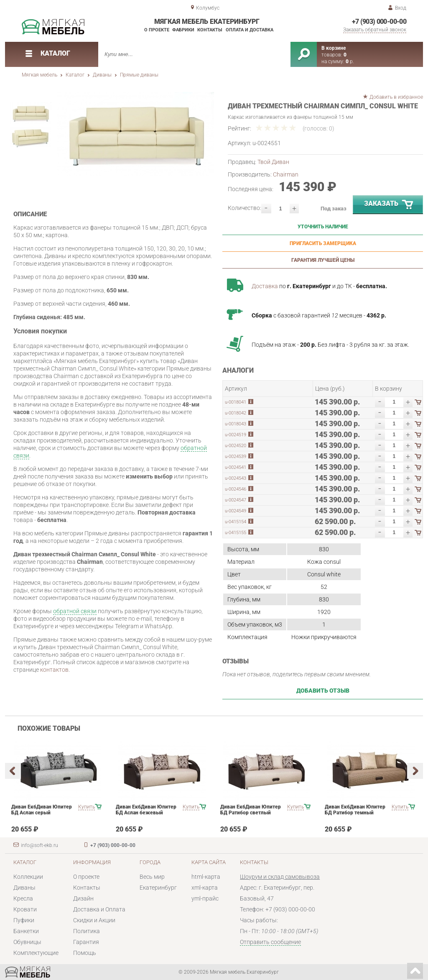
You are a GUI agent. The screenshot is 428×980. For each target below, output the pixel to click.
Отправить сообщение (270, 942)
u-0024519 (236, 435)
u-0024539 (236, 457)
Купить (87, 807)
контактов (54, 670)
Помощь (85, 953)
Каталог (75, 75)
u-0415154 (236, 522)
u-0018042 (236, 413)
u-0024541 (236, 467)
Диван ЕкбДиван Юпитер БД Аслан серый (42, 810)
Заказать (389, 205)
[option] (136, 134)
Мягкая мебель (39, 75)
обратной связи (75, 611)
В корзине (334, 48)
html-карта (206, 877)
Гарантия (86, 942)
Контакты (210, 30)
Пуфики (24, 920)
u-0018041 (236, 402)
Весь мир (152, 877)
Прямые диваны (139, 75)
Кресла (23, 898)
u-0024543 (236, 478)
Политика (87, 931)
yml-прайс (205, 898)
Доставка (265, 286)
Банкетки (26, 931)
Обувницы (27, 942)
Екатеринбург (158, 888)
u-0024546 (236, 489)
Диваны (102, 75)
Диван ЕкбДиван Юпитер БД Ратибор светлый (251, 810)
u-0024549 (236, 511)
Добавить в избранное (396, 97)
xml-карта (205, 888)
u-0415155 (236, 533)
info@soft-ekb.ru (39, 845)
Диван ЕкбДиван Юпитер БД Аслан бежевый (146, 810)
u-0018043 (236, 424)
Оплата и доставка (250, 30)
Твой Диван (273, 162)
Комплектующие (36, 953)
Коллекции (28, 877)
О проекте (157, 30)
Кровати (25, 909)
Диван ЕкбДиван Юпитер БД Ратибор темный (355, 810)
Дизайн (83, 898)
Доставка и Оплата (99, 909)
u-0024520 (236, 446)
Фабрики (183, 30)
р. (350, 61)
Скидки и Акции (94, 920)
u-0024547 (236, 500)
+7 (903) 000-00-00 (379, 22)
